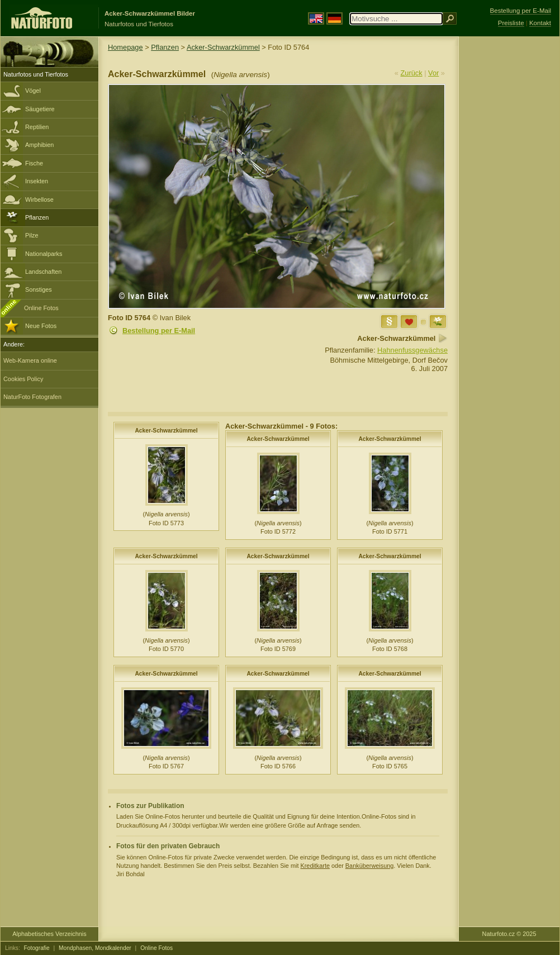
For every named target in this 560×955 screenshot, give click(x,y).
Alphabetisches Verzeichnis (49, 934)
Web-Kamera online (30, 360)
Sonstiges (39, 289)
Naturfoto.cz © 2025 (509, 934)
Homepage (125, 47)
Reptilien (37, 127)
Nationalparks (44, 254)
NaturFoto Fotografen (32, 397)
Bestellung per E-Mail (159, 331)
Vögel (33, 91)
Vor (433, 73)
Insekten (37, 181)
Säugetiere (40, 109)
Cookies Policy (23, 379)
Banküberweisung (369, 866)
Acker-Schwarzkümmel (223, 47)
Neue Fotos (41, 326)
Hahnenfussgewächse (412, 350)
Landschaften (43, 272)
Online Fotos (41, 308)
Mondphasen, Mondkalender (95, 948)
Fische (34, 163)
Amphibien (39, 145)
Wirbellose (39, 199)
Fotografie (37, 948)
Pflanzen (37, 217)
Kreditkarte (315, 866)
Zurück (412, 73)
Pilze (32, 235)
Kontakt (540, 23)
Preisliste (511, 23)
